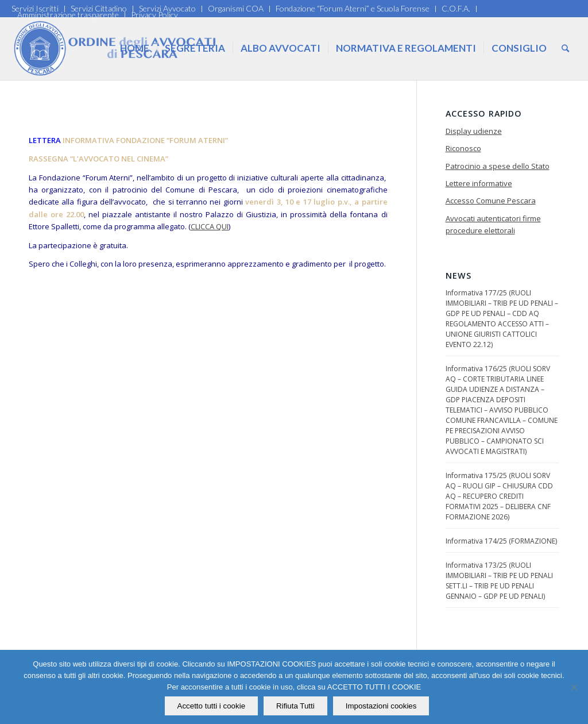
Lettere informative (479, 183)
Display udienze (474, 131)
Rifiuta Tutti (295, 706)
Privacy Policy (154, 15)
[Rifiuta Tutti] (574, 687)
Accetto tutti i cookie (212, 706)
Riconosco (463, 148)
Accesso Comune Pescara (491, 201)
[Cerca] (565, 48)
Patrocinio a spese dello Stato (498, 166)
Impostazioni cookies (381, 706)
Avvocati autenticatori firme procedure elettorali (493, 224)
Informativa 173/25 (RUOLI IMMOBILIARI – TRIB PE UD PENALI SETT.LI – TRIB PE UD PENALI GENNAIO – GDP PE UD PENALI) (499, 581)
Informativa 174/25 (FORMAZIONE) (501, 541)
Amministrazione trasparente (68, 15)
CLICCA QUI (210, 226)
